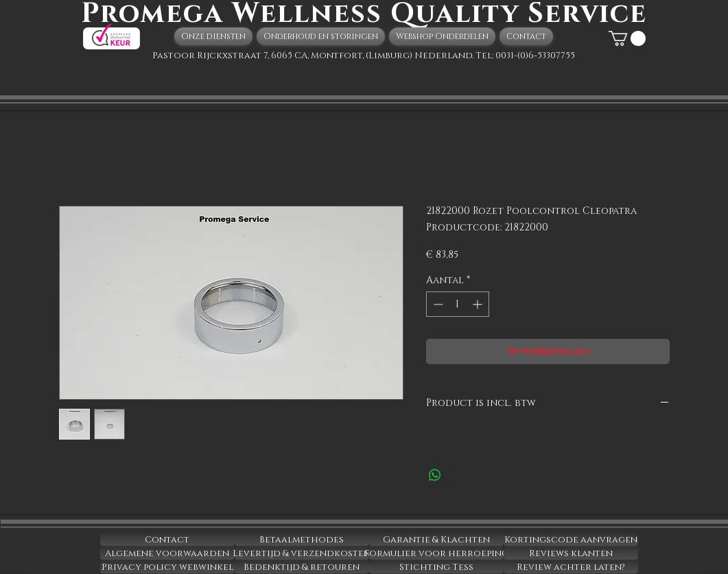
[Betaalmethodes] (302, 540)
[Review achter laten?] (571, 567)
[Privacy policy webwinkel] (167, 567)
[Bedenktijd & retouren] (302, 567)
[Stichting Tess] (436, 567)
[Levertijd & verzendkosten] (302, 553)
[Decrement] (437, 304)
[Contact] (167, 540)
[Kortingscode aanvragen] (571, 540)
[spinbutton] (458, 304)
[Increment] (479, 304)
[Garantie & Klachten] (436, 540)
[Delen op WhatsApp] (435, 475)
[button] (627, 38)
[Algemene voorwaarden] (167, 553)
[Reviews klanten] (571, 553)
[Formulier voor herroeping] (436, 553)
